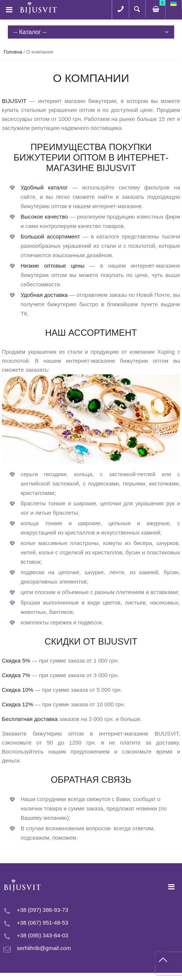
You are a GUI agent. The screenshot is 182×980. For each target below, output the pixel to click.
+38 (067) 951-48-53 (43, 923)
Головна (13, 52)
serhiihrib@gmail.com (44, 948)
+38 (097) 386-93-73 (43, 910)
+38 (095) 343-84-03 (43, 935)
